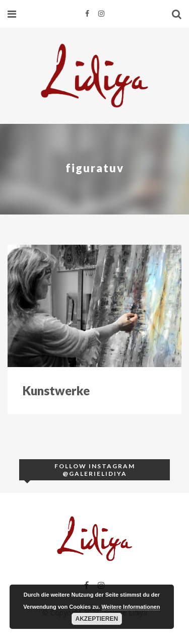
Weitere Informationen (131, 607)
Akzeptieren (97, 619)
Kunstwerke (56, 390)
